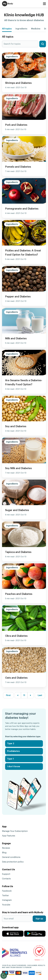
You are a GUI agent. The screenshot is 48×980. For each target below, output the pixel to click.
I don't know (14, 767)
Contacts (6, 879)
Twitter (5, 896)
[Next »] (31, 695)
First (8, 695)
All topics (7, 29)
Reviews (6, 848)
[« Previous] (18, 695)
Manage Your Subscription (15, 831)
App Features (9, 836)
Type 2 (11, 744)
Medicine (36, 29)
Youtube (6, 905)
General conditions (11, 857)
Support (6, 874)
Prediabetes (13, 751)
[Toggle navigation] (44, 4)
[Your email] (17, 919)
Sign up (39, 919)
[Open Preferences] (4, 976)
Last (40, 695)
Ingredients (21, 29)
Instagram (7, 900)
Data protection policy (13, 862)
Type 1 (10, 759)
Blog (4, 853)
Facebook (7, 891)
